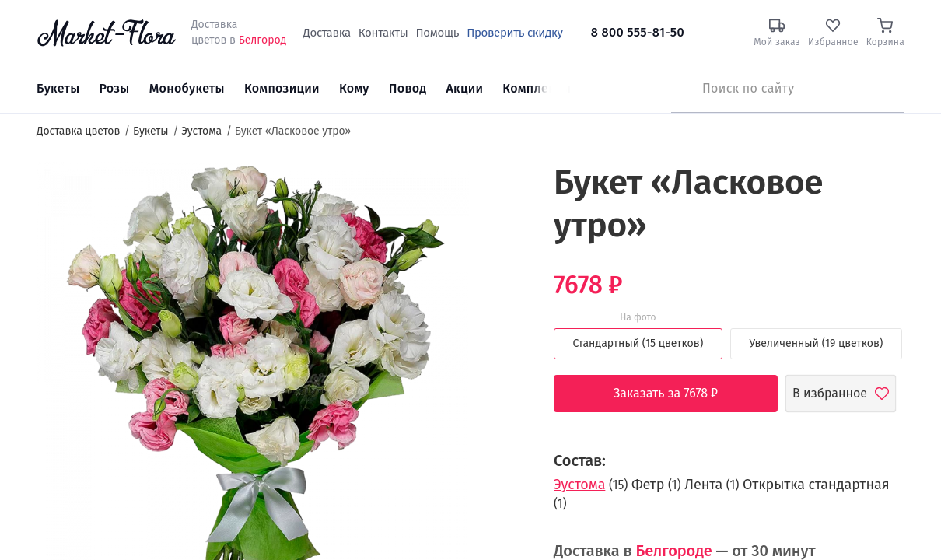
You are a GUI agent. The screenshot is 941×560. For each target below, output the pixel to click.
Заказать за (677, 394)
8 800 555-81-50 (638, 32)
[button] (498, 191)
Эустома (579, 485)
